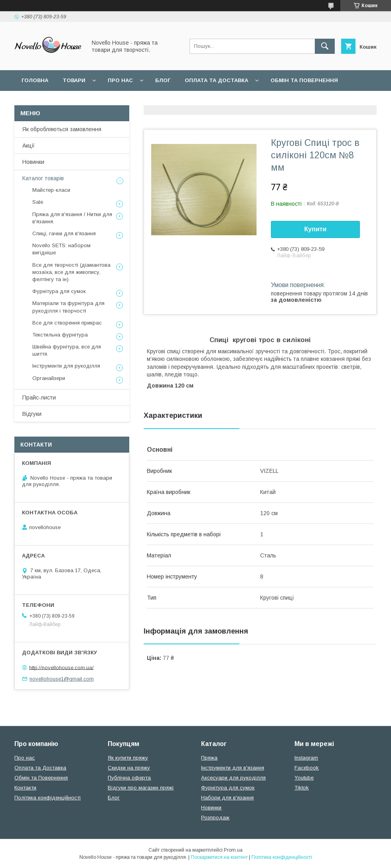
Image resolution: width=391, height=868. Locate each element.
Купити (316, 229)
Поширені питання (51, 101)
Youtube (304, 778)
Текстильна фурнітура (60, 335)
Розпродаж (215, 818)
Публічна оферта (129, 778)
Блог (163, 80)
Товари (74, 80)
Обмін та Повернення (41, 778)
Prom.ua (233, 850)
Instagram (306, 758)
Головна (35, 80)
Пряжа (209, 758)
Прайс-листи (39, 398)
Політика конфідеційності (212, 101)
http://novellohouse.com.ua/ (61, 667)
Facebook (307, 768)
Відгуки (32, 414)
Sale (38, 202)
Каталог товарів (43, 178)
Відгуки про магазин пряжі (141, 788)
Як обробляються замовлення (62, 129)
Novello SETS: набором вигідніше (61, 249)
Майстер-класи (51, 190)
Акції (29, 146)
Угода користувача (125, 101)
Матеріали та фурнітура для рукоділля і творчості (68, 307)
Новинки (33, 162)
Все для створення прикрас (67, 323)
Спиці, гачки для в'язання (64, 233)
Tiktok (302, 788)
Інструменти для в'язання (233, 768)
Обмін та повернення (304, 80)
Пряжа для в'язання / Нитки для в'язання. (72, 218)
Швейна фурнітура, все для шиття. (67, 350)
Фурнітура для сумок (59, 291)
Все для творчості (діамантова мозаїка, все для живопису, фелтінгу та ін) (71, 272)
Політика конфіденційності (47, 798)
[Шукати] (325, 46)
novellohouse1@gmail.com (62, 679)
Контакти (25, 788)
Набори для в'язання (227, 798)
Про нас (120, 80)
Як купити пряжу (128, 758)
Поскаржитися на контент (219, 857)
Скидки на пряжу (129, 768)
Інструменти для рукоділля (66, 366)
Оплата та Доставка (216, 80)
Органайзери (49, 378)
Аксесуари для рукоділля (233, 778)
